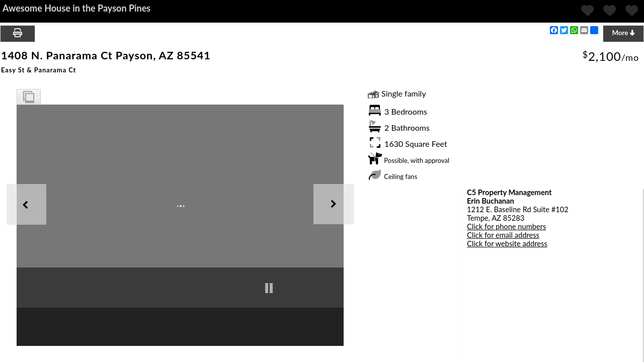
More (623, 33)
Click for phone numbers (506, 227)
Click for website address (507, 244)
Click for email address (503, 235)
